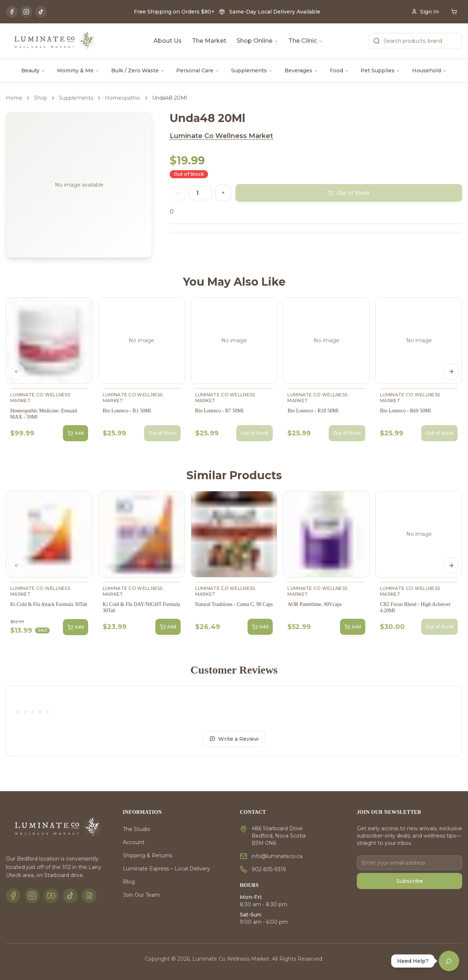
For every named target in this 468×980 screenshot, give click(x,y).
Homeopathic (123, 98)
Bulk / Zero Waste (138, 70)
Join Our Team (141, 895)
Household (429, 70)
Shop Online (257, 41)
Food (339, 70)
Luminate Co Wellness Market (221, 136)
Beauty (33, 70)
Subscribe (410, 881)
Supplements (252, 70)
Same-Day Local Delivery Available (275, 12)
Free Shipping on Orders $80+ (174, 12)
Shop (41, 98)
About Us (168, 41)
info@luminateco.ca (277, 856)
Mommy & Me (78, 70)
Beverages (301, 70)
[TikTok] (41, 12)
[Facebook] (12, 12)
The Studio (137, 829)
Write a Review (234, 739)
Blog (129, 882)
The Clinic (306, 41)
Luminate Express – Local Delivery (167, 869)
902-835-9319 (269, 869)
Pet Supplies (380, 70)
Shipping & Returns (148, 855)
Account (134, 842)
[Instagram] (26, 12)
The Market (209, 41)
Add (76, 433)
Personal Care (198, 70)
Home (14, 98)
